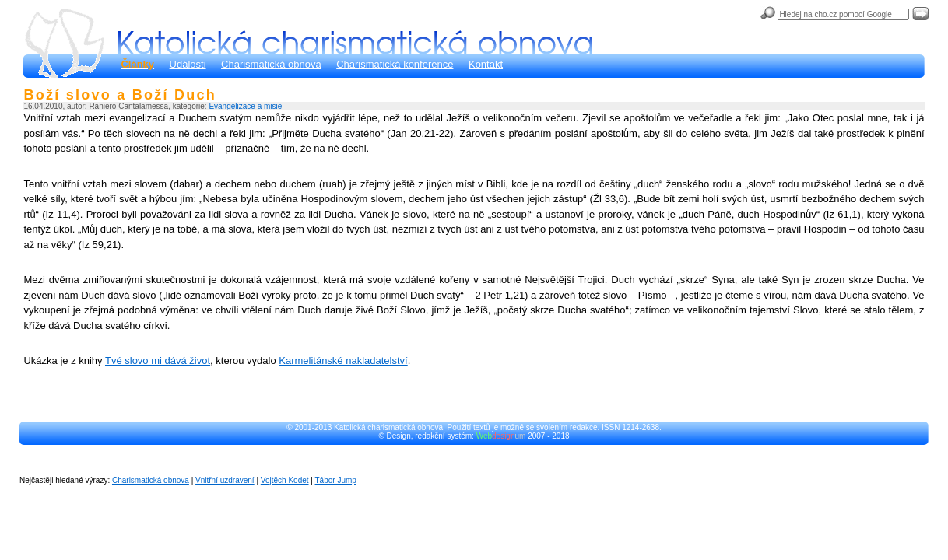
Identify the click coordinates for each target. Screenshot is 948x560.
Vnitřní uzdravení (225, 480)
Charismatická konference (395, 64)
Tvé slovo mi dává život (158, 360)
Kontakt (486, 64)
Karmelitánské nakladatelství (343, 360)
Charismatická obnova (271, 64)
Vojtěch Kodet (285, 480)
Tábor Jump (336, 480)
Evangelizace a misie (245, 106)
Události (188, 64)
